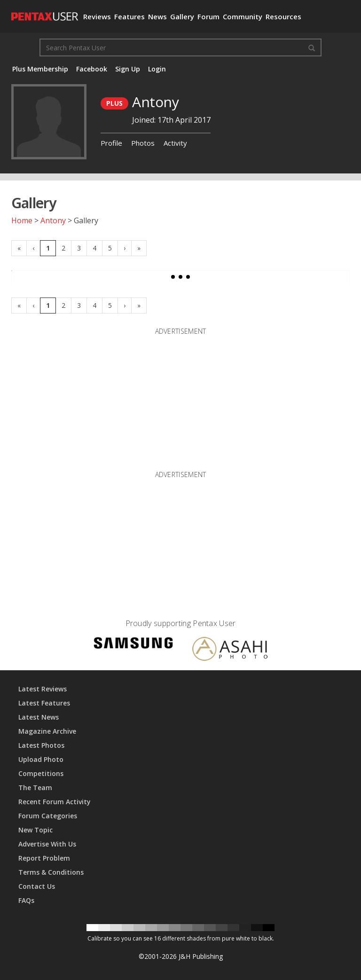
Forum (208, 16)
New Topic (35, 830)
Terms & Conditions (51, 872)
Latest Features (44, 703)
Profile (111, 143)
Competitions (41, 773)
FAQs (26, 900)
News (157, 16)
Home (22, 220)
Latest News (39, 717)
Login (157, 69)
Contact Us (37, 886)
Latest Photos (41, 745)
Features (129, 16)
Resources (283, 16)
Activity (175, 143)
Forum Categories (48, 816)
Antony (53, 220)
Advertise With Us (47, 844)
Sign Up (128, 69)
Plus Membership (40, 69)
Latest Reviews (43, 689)
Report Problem (44, 858)
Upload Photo (41, 759)
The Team (35, 788)
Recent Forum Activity (55, 802)
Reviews (97, 16)
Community (243, 16)
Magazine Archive (47, 731)
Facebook (92, 69)
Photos (143, 143)
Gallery (182, 16)
